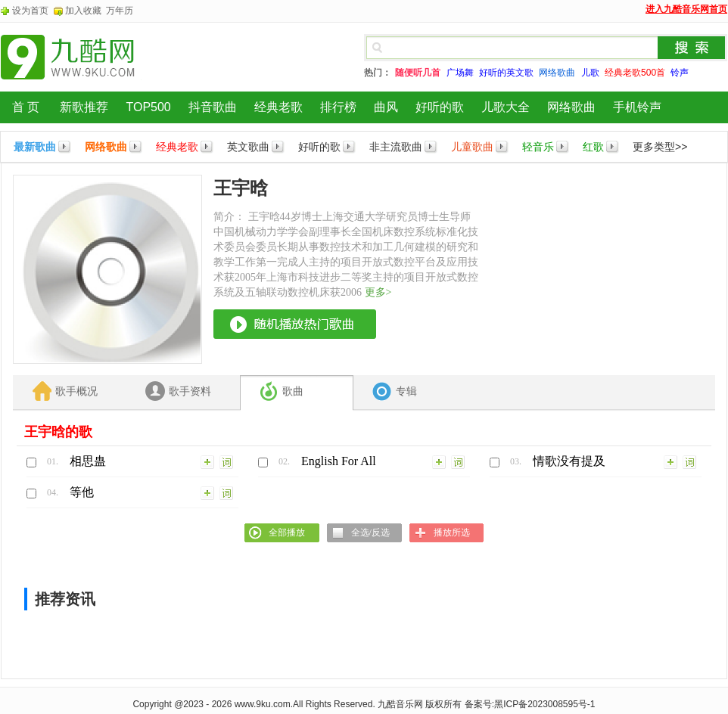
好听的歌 (440, 107)
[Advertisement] (602, 269)
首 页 (26, 107)
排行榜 (338, 107)
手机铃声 (637, 107)
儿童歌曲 (472, 147)
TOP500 (148, 107)
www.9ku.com (263, 704)
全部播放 (287, 532)
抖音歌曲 (213, 107)
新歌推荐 (84, 107)
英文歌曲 (248, 147)
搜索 (692, 48)
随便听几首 (418, 73)
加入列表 (208, 461)
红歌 (593, 147)
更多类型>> (660, 147)
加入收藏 (83, 11)
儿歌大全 (506, 107)
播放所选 (452, 532)
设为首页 (30, 11)
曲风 (386, 107)
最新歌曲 (35, 147)
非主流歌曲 (396, 147)
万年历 (120, 11)
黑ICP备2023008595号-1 (544, 704)
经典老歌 (278, 107)
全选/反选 (370, 532)
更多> (378, 292)
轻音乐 (538, 147)
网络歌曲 (571, 107)
